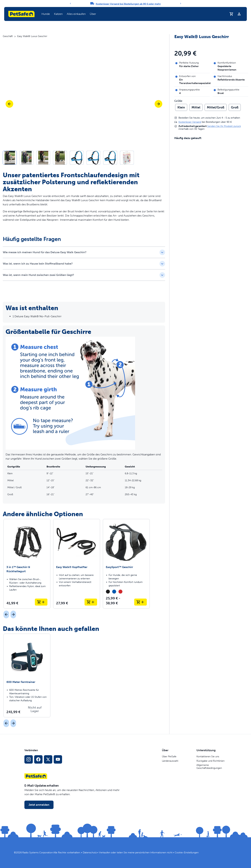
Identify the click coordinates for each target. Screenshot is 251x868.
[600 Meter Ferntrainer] (27, 675)
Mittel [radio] (196, 107)
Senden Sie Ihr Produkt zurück (224, 126)
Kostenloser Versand (190, 122)
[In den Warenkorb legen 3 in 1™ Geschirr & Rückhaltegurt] (41, 602)
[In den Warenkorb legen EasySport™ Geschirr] (140, 602)
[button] (84, 158)
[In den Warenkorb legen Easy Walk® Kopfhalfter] (91, 602)
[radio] (108, 592)
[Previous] (70, 3)
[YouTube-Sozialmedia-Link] (58, 759)
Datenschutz (90, 853)
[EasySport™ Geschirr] (126, 564)
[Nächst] (13, 614)
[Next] (181, 3)
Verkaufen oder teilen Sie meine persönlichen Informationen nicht (136, 853)
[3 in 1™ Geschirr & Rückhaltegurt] (27, 564)
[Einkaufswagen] (231, 14)
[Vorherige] (9, 104)
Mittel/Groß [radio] (216, 107)
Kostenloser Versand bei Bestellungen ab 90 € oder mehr (128, 4)
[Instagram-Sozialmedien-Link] (29, 759)
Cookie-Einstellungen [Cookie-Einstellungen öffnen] (187, 853)
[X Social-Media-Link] (48, 759)
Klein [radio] (181, 107)
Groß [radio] (235, 107)
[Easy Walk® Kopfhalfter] (77, 564)
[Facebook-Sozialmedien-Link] (38, 759)
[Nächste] (158, 104)
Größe (178, 101)
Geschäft (8, 36)
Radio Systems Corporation (38, 853)
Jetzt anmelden (39, 805)
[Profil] (239, 14)
